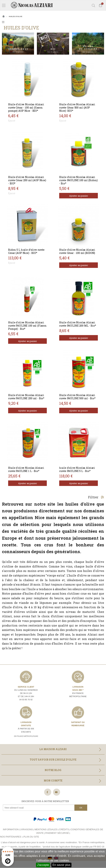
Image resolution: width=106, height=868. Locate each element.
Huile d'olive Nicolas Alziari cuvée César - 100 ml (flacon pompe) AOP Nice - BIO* (26, 108)
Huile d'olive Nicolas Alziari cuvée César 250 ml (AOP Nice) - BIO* (27, 180)
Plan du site (31, 837)
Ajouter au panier (79, 196)
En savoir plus (61, 865)
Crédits (64, 829)
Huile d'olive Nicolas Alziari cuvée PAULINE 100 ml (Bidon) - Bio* (78, 180)
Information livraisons (18, 829)
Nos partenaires (11, 837)
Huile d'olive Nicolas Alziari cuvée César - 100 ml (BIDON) (77, 251)
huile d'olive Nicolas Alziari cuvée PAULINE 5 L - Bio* (77, 469)
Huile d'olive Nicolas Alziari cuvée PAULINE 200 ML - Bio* (78, 324)
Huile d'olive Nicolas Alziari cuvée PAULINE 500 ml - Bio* (77, 397)
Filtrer (96, 497)
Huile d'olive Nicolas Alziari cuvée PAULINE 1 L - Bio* (26, 469)
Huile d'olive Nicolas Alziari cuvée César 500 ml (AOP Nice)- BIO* (77, 108)
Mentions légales (46, 829)
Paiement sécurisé (57, 833)
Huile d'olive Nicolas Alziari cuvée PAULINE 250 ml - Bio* (26, 397)
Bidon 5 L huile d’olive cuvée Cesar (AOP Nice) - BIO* (26, 251)
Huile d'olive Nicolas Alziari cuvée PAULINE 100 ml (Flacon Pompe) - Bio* (27, 326)
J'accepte (43, 865)
